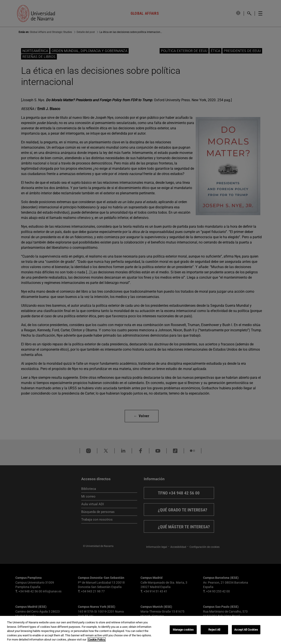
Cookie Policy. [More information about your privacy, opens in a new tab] (97, 639)
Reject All (214, 630)
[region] (140, 630)
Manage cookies (183, 630)
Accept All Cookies (246, 630)
